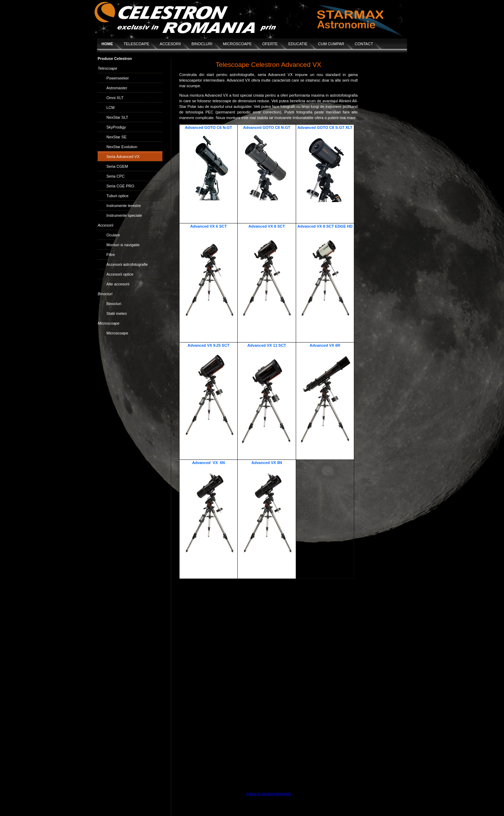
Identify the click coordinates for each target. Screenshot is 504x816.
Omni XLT (115, 98)
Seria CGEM (117, 166)
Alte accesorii (118, 284)
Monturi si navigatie (123, 245)
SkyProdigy (116, 127)
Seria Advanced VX (123, 157)
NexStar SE (116, 137)
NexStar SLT (117, 117)
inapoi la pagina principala (268, 794)
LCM (110, 108)
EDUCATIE (298, 44)
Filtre (111, 255)
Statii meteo (117, 313)
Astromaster (117, 88)
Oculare (113, 235)
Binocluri (114, 304)
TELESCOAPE (136, 44)
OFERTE (270, 44)
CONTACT (364, 44)
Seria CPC (115, 176)
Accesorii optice (120, 274)
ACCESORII (170, 44)
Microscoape (117, 333)
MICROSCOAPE (237, 44)
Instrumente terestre (124, 206)
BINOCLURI (202, 44)
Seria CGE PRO (120, 186)
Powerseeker (118, 78)
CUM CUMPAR (331, 44)
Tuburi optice (117, 196)
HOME (107, 44)
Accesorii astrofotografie (127, 264)
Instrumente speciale (124, 215)
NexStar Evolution (122, 147)
